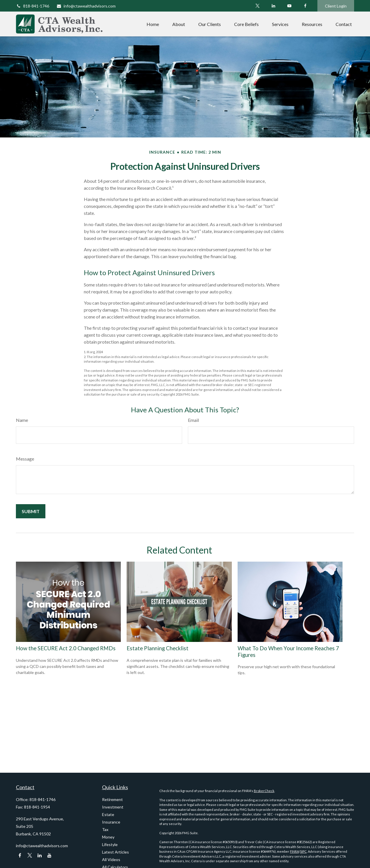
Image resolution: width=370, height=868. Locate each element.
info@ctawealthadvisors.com (86, 6)
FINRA (294, 851)
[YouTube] (289, 6)
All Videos (111, 859)
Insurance (111, 822)
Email (193, 420)
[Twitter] (257, 6)
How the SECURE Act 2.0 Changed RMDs (66, 648)
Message (25, 459)
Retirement (112, 799)
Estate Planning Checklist (158, 648)
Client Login (336, 6)
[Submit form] (31, 511)
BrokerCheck (264, 791)
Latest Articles (115, 852)
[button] (153, 24)
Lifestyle (110, 844)
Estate (108, 814)
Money (108, 837)
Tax (105, 829)
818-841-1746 (33, 6)
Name (22, 420)
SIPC (303, 851)
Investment (113, 807)
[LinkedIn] (273, 6)
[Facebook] (305, 6)
